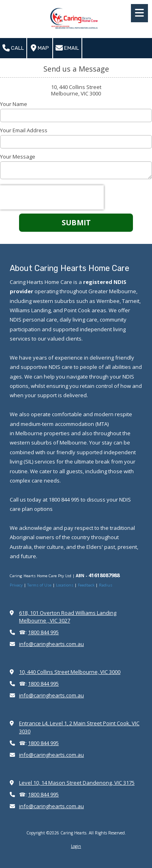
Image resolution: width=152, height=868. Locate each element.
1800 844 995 (43, 632)
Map (40, 48)
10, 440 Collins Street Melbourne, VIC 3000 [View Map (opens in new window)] (70, 672)
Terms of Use (40, 585)
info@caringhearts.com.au (51, 644)
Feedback (86, 585)
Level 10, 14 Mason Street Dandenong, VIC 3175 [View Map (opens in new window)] (77, 783)
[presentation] (52, 197)
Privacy (17, 585)
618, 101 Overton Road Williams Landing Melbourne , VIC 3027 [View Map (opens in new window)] (68, 617)
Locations (65, 585)
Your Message (18, 157)
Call (13, 48)
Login (76, 846)
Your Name (14, 104)
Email (67, 48)
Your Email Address (24, 130)
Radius (106, 585)
